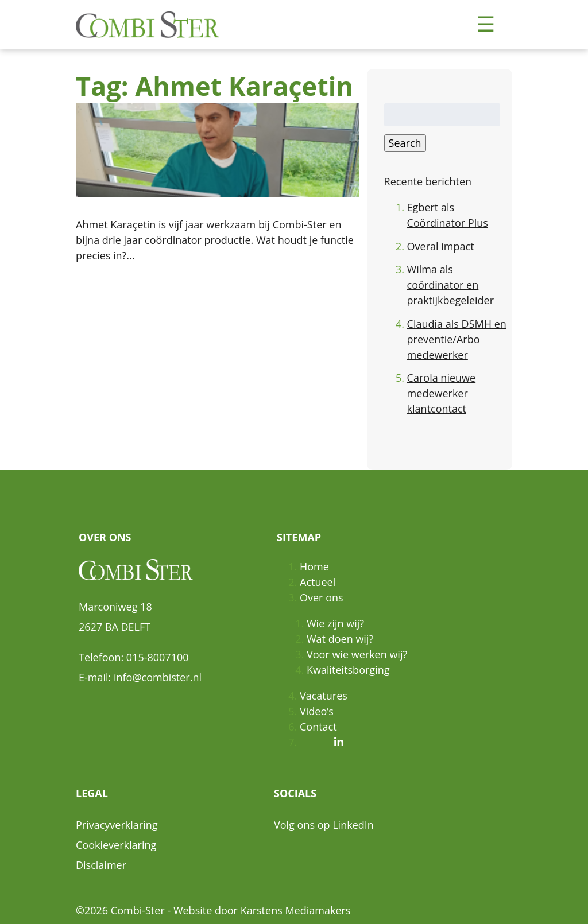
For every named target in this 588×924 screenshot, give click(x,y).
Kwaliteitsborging (348, 670)
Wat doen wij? (340, 639)
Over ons (322, 597)
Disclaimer (101, 865)
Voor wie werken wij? (357, 654)
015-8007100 (158, 657)
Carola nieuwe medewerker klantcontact (442, 393)
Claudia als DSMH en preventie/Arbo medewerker (457, 339)
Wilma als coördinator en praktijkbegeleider (450, 285)
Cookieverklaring (116, 845)
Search (405, 143)
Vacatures (324, 696)
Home (314, 566)
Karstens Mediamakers (296, 910)
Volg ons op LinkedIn (324, 825)
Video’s (317, 711)
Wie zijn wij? (335, 623)
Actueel (318, 582)
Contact (318, 727)
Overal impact (441, 246)
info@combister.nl (158, 677)
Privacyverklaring (117, 825)
